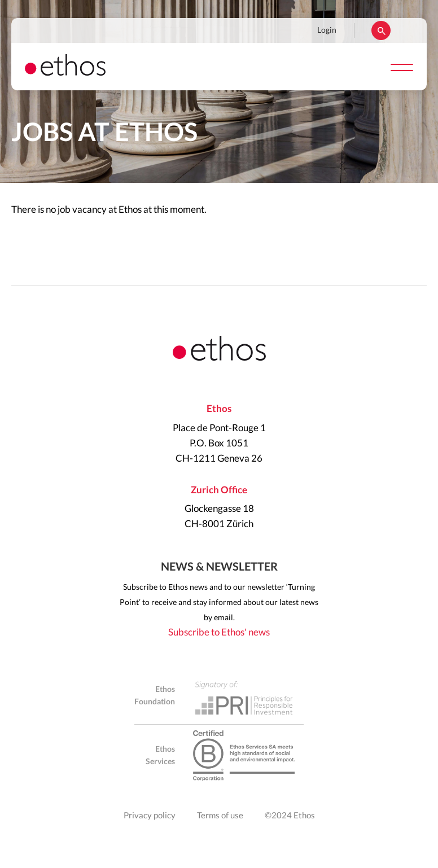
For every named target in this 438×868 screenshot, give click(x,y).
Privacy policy (150, 816)
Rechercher (381, 30)
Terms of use (220, 816)
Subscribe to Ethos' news (219, 632)
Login (327, 30)
